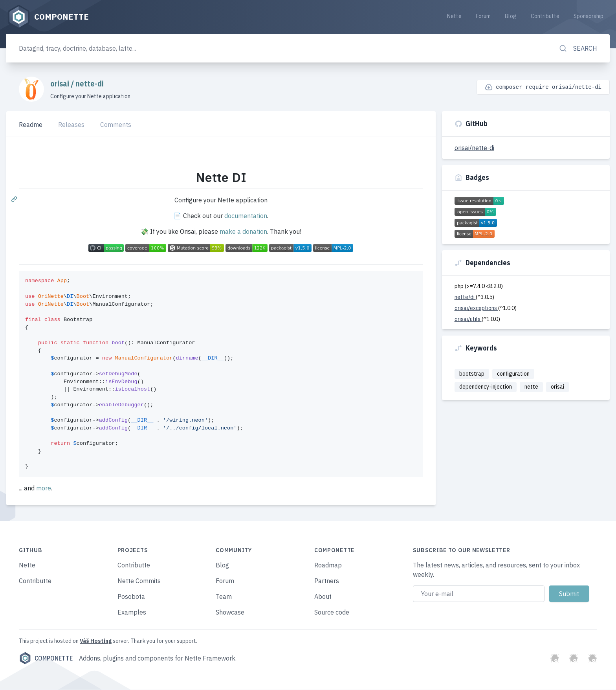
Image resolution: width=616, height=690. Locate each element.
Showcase (230, 613)
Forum (483, 17)
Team (224, 597)
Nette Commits (139, 581)
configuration (513, 374)
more (44, 488)
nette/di (465, 297)
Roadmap (328, 565)
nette (531, 387)
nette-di (90, 84)
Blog (511, 17)
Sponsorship (588, 17)
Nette (454, 17)
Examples (132, 613)
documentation (246, 217)
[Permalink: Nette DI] (15, 200)
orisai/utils (468, 319)
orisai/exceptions (476, 308)
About (323, 597)
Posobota (131, 597)
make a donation (243, 232)
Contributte (545, 17)
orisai (60, 84)
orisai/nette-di (474, 148)
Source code (332, 613)
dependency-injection (486, 387)
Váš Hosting (96, 641)
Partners (327, 581)
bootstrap (472, 374)
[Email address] (479, 594)
